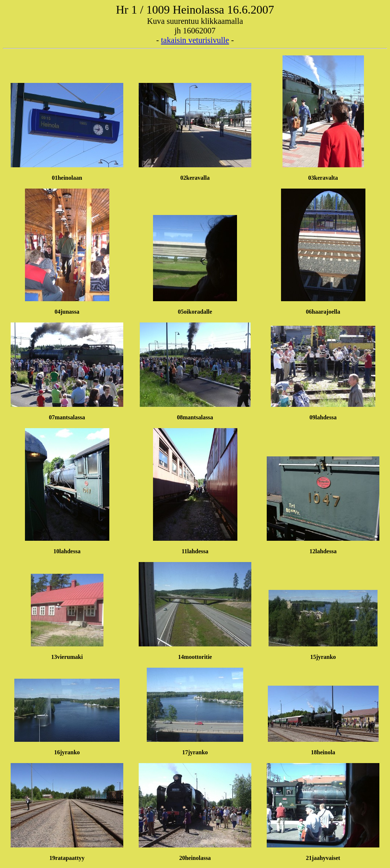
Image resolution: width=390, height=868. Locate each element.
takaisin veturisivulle (195, 40)
